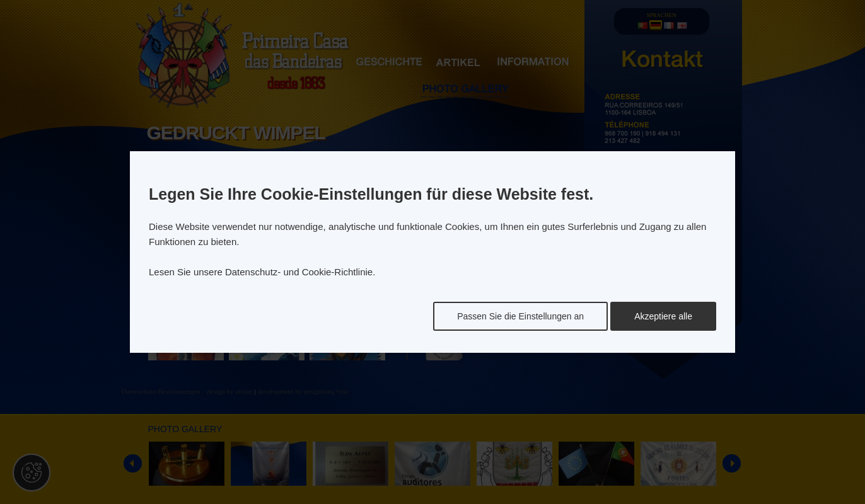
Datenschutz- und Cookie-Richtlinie (299, 272)
